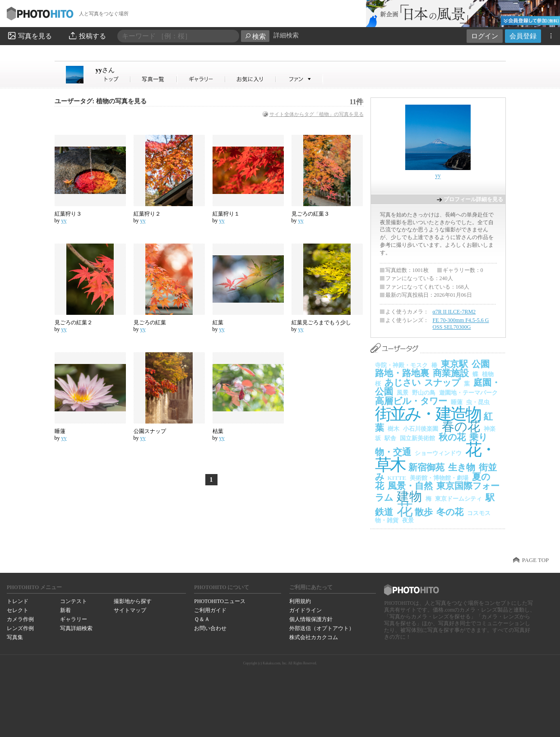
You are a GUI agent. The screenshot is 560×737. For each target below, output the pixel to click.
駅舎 (390, 438)
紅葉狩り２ (147, 214)
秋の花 (452, 437)
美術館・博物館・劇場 (439, 478)
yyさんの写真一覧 (154, 79)
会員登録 (523, 36)
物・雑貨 (387, 520)
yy (105, 70)
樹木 (393, 429)
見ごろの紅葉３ (310, 214)
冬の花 (450, 512)
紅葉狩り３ (68, 214)
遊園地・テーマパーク (468, 393)
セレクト (18, 610)
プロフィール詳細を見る (473, 199)
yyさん (113, 79)
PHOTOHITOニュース (220, 601)
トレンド (18, 601)
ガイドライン (305, 610)
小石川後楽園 (421, 429)
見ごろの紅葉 (150, 322)
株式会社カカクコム (314, 637)
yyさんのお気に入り (251, 79)
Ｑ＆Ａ (202, 619)
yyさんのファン (299, 79)
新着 (65, 610)
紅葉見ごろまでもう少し (321, 322)
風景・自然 (410, 486)
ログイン (485, 36)
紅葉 (218, 322)
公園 (481, 364)
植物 (488, 374)
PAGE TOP (535, 560)
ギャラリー (74, 619)
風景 (403, 393)
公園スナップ (150, 431)
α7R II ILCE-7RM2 (454, 312)
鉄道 (384, 512)
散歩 (424, 512)
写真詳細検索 (76, 628)
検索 (255, 36)
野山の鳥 (424, 393)
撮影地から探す (133, 601)
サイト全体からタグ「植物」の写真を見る (317, 114)
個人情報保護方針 (311, 619)
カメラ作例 (20, 619)
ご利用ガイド (210, 610)
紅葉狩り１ (226, 214)
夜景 (408, 520)
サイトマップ (130, 610)
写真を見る (29, 36)
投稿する (87, 36)
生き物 (462, 467)
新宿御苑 (426, 467)
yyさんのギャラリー (201, 79)
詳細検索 (286, 35)
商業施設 (451, 373)
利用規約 (300, 601)
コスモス (479, 513)
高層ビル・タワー (411, 401)
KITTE (397, 478)
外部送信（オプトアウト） (322, 628)
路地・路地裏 (402, 373)
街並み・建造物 (428, 414)
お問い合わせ (210, 628)
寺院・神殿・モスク (401, 365)
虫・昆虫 (478, 402)
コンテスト (74, 601)
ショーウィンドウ (438, 453)
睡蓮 (60, 431)
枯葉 (218, 431)
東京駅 (454, 364)
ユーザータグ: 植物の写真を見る (101, 101)
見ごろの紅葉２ (74, 322)
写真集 (15, 637)
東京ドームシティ (458, 499)
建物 (409, 496)
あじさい (403, 382)
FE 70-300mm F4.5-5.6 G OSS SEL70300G (461, 324)
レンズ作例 (20, 628)
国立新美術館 (417, 438)
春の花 (461, 426)
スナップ (442, 382)
